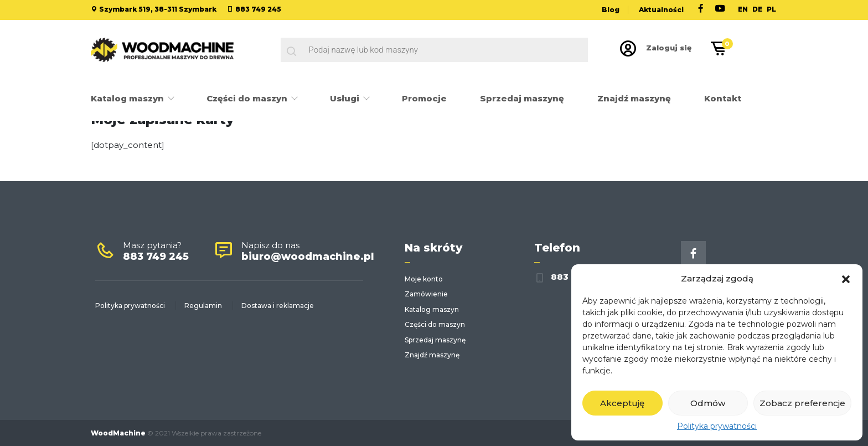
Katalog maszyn (128, 98)
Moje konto (424, 279)
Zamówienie (426, 294)
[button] (846, 278)
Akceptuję (622, 403)
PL (771, 9)
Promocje (424, 98)
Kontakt (723, 98)
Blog (611, 10)
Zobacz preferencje (802, 403)
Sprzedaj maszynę (522, 98)
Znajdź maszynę (634, 98)
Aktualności (661, 10)
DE (757, 9)
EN (743, 9)
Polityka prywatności (717, 426)
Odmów (708, 403)
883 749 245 (258, 9)
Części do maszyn (248, 98)
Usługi (346, 98)
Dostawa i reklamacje (278, 306)
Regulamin (203, 306)
